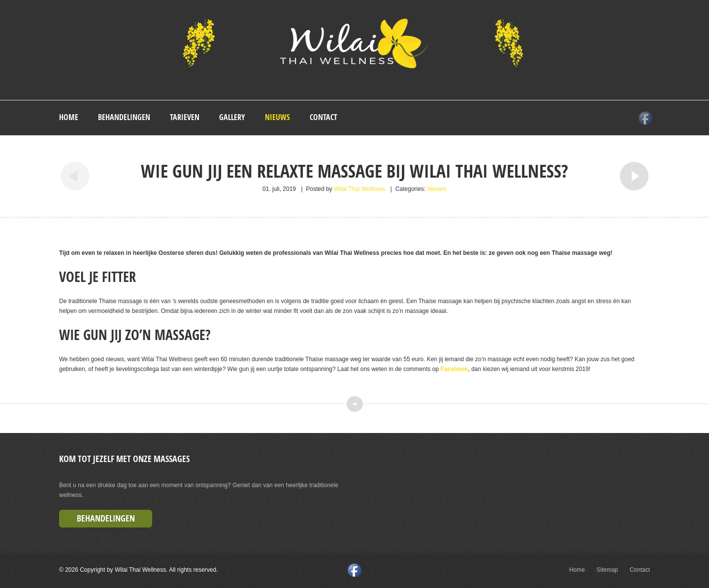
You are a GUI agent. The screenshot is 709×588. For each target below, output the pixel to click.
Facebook (454, 369)
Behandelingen (124, 117)
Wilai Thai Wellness (359, 189)
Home (69, 117)
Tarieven (185, 117)
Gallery (232, 117)
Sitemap (607, 570)
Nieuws (277, 117)
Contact (323, 117)
